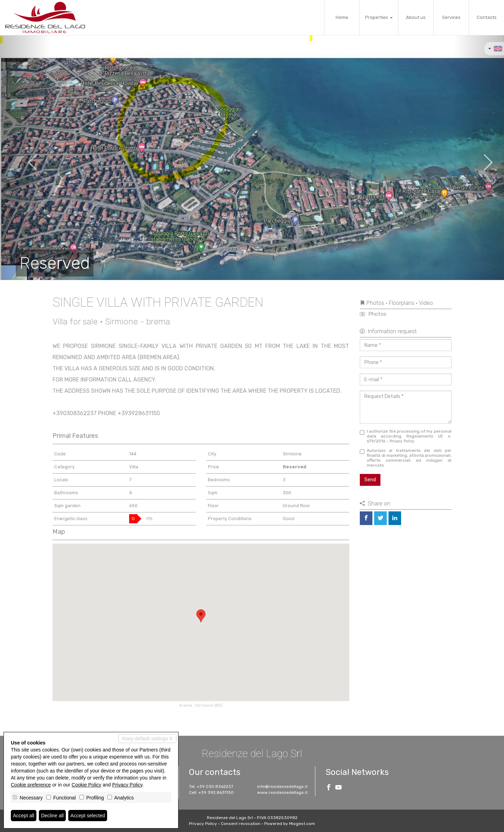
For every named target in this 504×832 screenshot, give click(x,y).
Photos (373, 314)
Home (342, 17)
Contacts (487, 17)
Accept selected (88, 816)
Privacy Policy (402, 441)
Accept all (24, 816)
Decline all (52, 816)
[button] (25, 158)
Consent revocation (241, 824)
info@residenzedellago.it (282, 786)
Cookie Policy (87, 785)
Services (451, 17)
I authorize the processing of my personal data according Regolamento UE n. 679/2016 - (406, 436)
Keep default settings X (147, 739)
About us (416, 17)
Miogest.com (302, 824)
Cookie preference (31, 785)
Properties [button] (379, 17)
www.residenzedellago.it (282, 792)
